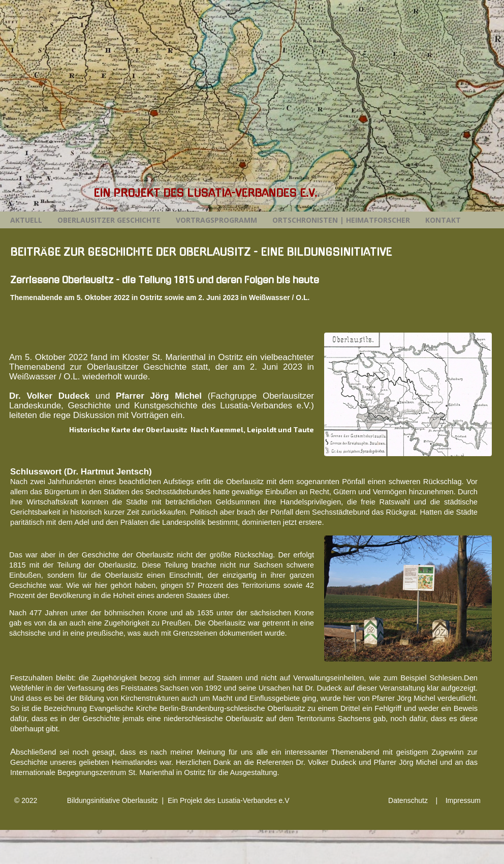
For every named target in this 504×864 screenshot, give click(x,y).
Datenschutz (408, 800)
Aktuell (26, 220)
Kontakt (443, 220)
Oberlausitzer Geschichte (109, 220)
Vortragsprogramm (216, 220)
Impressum (463, 800)
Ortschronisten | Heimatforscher (341, 220)
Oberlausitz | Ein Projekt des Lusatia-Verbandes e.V (205, 800)
